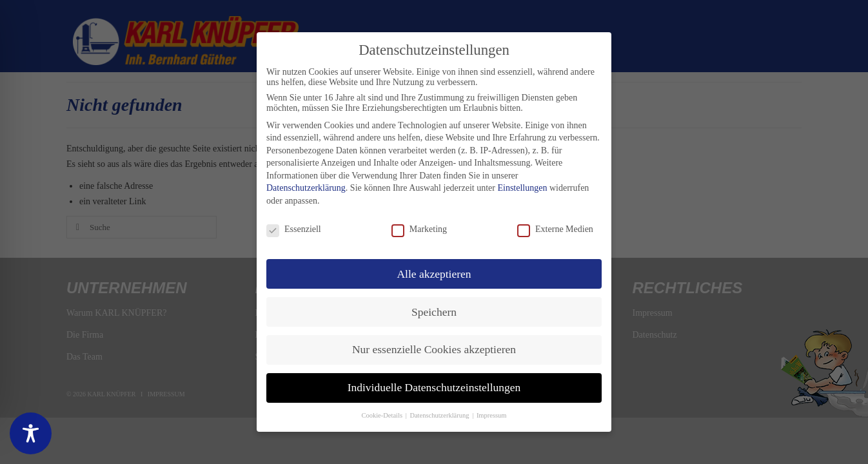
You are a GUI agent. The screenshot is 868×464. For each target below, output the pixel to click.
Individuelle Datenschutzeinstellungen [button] (434, 387)
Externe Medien (555, 229)
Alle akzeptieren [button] (434, 274)
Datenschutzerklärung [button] (440, 415)
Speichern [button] (434, 312)
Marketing (419, 229)
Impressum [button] (492, 415)
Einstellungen (522, 188)
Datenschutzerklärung (306, 188)
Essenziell (294, 229)
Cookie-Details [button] (382, 415)
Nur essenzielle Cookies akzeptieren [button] (434, 349)
